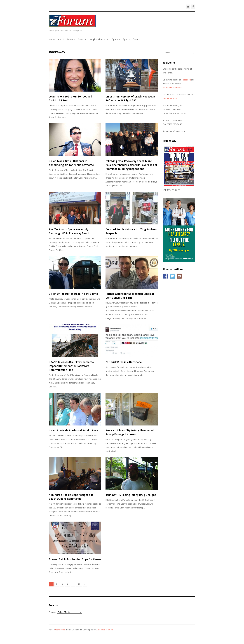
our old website (170, 99)
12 (79, 584)
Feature (71, 39)
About (61, 39)
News (82, 39)
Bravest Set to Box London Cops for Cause (75, 559)
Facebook (186, 80)
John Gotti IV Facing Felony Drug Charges (131, 495)
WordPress (60, 630)
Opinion (116, 39)
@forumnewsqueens (173, 88)
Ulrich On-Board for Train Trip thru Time (73, 294)
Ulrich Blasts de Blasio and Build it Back (73, 431)
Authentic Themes (105, 630)
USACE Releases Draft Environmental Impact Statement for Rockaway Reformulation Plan (72, 366)
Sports (126, 39)
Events (136, 39)
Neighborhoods (99, 39)
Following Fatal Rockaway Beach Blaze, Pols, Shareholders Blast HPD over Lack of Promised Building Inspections (131, 165)
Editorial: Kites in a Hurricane (124, 362)
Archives (53, 612)
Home (52, 39)
